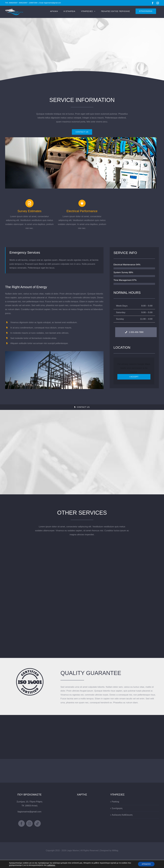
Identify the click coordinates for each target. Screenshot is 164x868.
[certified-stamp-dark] (30, 669)
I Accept (134, 377)
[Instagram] (29, 823)
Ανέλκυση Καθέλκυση (122, 815)
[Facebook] (21, 823)
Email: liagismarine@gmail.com (50, 3)
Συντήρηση (117, 808)
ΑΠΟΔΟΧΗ (146, 864)
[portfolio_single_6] (81, 138)
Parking (115, 802)
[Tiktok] (37, 823)
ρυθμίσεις (51, 865)
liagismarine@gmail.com (29, 812)
